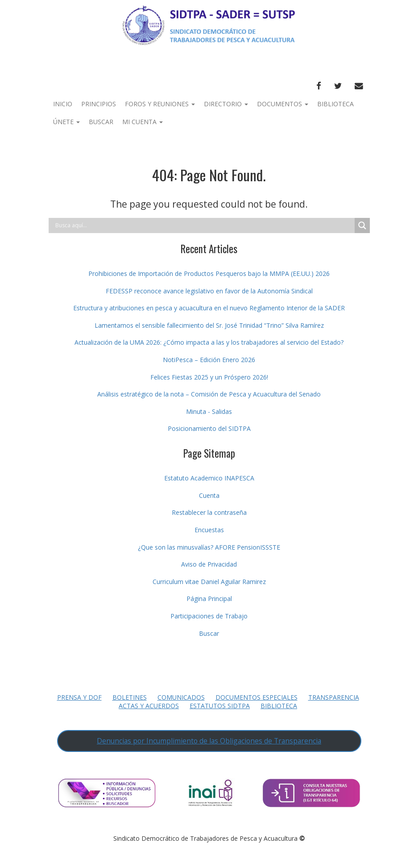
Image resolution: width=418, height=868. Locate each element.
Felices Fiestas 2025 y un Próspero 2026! (209, 377)
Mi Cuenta (143, 122)
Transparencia (334, 697)
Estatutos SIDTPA (220, 706)
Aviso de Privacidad (209, 564)
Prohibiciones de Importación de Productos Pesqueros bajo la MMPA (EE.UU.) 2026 (209, 273)
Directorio (226, 104)
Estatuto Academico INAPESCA (209, 478)
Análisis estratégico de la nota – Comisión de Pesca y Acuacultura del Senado (209, 394)
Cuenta (209, 495)
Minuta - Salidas (209, 411)
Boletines (130, 697)
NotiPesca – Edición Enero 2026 (209, 360)
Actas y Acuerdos (149, 706)
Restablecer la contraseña (209, 512)
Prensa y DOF (79, 697)
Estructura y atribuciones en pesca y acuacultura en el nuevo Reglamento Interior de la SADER (209, 308)
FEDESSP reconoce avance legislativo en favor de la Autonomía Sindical (209, 291)
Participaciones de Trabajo (209, 616)
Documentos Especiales (257, 697)
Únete (66, 122)
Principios (99, 104)
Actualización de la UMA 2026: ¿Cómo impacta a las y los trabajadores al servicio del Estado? (209, 342)
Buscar (101, 122)
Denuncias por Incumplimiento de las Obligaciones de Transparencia (209, 741)
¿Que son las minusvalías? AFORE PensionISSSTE (209, 547)
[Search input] (204, 225)
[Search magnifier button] (362, 225)
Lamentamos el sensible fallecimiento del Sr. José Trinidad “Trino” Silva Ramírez (209, 325)
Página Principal (209, 599)
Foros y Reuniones (160, 104)
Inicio (63, 104)
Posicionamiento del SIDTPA (209, 428)
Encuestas (209, 530)
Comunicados (181, 697)
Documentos (283, 104)
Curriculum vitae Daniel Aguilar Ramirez (209, 582)
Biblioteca (335, 104)
